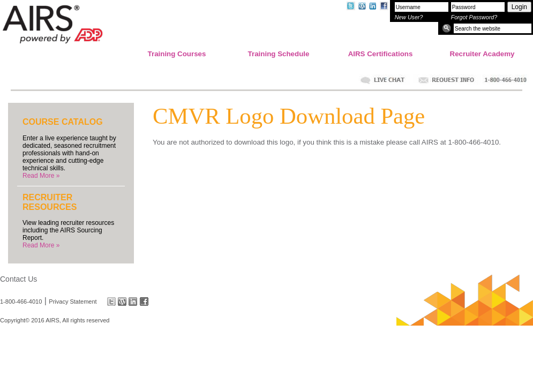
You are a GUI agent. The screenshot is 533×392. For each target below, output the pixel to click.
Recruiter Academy (482, 54)
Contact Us (18, 279)
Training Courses (177, 54)
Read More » (41, 176)
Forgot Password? (474, 17)
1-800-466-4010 (21, 301)
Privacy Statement (73, 301)
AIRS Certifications (381, 54)
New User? (409, 17)
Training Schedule (279, 54)
